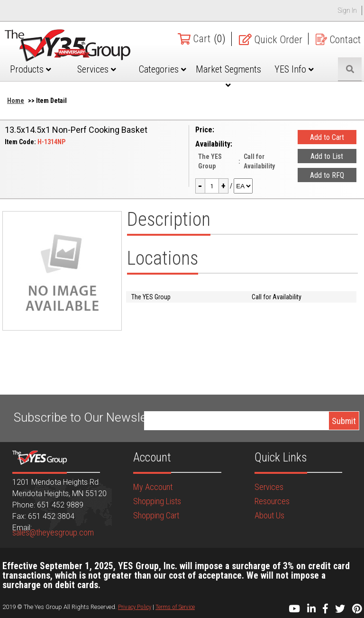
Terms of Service (175, 607)
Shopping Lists (157, 501)
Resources (272, 501)
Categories (163, 69)
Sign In (347, 10)
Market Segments (228, 76)
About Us (269, 515)
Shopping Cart (156, 515)
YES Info (294, 69)
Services (97, 69)
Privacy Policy (135, 607)
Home (16, 101)
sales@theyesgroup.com (53, 532)
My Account (153, 487)
